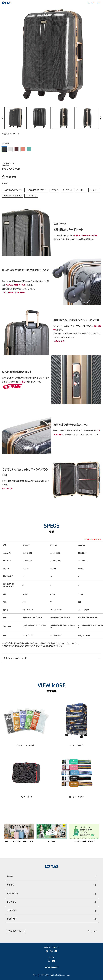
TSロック (55, 190)
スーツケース (67, 190)
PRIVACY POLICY (51, 967)
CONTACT (12, 919)
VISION (11, 885)
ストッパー (94, 190)
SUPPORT (12, 910)
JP (89, 931)
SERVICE (11, 902)
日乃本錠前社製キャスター (13, 190)
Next (100, 118)
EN (95, 931)
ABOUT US (12, 893)
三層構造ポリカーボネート (37, 190)
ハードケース (81, 190)
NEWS (10, 876)
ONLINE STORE (15, 931)
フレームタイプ (31, 196)
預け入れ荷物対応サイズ (13, 196)
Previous (3, 118)
